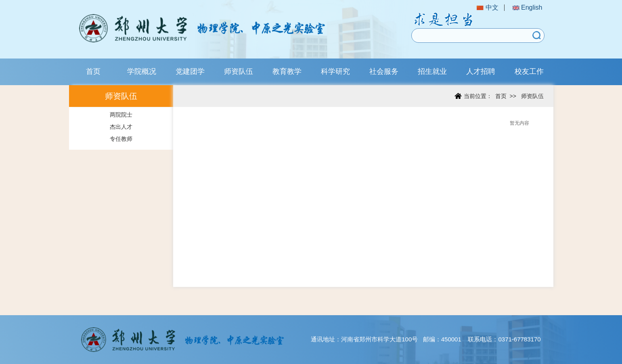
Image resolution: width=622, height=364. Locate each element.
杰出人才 (121, 127)
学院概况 (142, 71)
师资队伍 (239, 71)
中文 (487, 7)
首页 (93, 71)
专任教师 (121, 139)
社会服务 (384, 71)
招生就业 (432, 71)
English (528, 7)
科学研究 (335, 71)
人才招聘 (481, 71)
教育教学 (287, 71)
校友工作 (529, 71)
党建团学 (190, 71)
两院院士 (121, 115)
